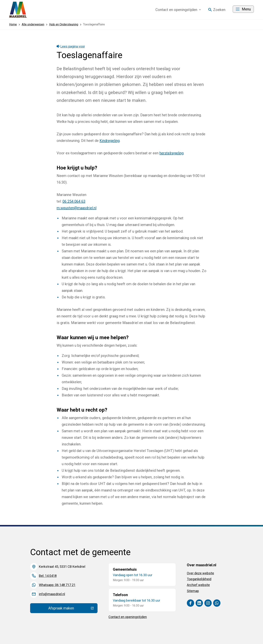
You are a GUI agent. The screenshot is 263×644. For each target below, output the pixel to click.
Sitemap (193, 591)
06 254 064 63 (74, 201)
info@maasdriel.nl (52, 594)
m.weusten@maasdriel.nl (77, 208)
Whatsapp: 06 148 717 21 (57, 585)
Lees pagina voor (71, 46)
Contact (178, 10)
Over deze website (200, 573)
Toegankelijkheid (199, 579)
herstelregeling (171, 153)
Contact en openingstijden (128, 617)
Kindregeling (110, 141)
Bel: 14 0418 (48, 576)
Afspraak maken (73, 609)
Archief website (198, 585)
